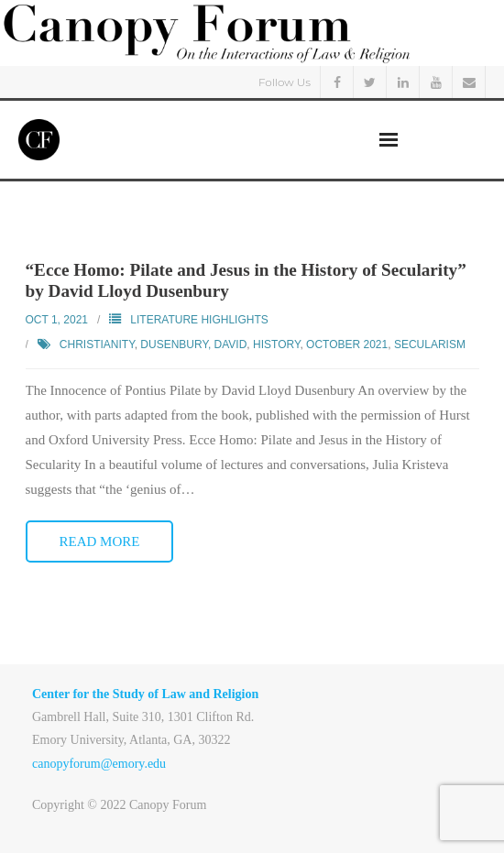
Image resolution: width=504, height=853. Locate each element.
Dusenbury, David (193, 344)
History (276, 344)
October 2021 (347, 344)
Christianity (97, 344)
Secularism (430, 344)
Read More (100, 541)
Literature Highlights (199, 320)
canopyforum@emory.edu (99, 764)
